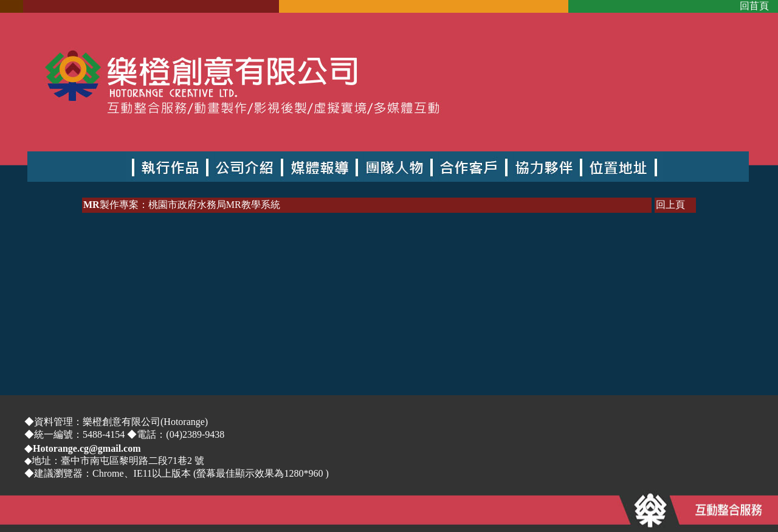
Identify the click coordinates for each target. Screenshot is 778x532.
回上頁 (670, 205)
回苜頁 (754, 6)
